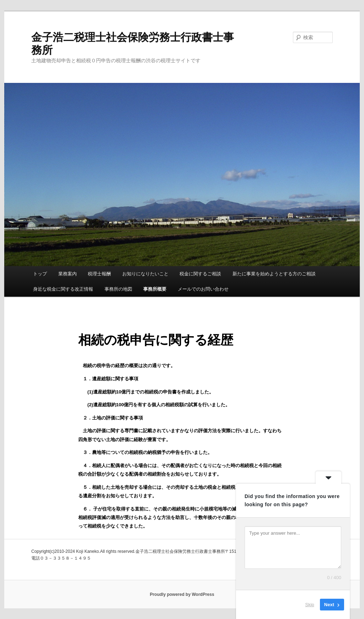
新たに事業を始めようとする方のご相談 (274, 274)
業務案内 (68, 274)
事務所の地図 (118, 289)
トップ (40, 274)
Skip (310, 605)
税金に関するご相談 (200, 274)
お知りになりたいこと (145, 274)
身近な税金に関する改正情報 (63, 289)
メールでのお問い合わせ (203, 289)
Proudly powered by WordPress (182, 594)
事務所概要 (155, 289)
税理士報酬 (99, 274)
